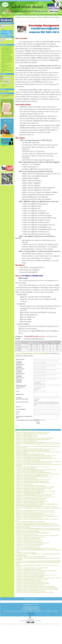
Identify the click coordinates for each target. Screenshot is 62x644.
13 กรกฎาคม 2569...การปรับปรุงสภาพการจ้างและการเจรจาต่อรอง (29, 569)
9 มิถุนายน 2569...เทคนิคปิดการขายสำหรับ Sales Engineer (27, 435)
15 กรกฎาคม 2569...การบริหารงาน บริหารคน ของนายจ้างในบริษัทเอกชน (30, 576)
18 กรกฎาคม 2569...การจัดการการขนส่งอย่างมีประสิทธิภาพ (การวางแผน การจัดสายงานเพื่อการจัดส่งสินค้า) (37, 588)
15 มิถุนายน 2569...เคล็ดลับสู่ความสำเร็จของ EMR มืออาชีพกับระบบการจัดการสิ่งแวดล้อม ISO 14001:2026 (36, 456)
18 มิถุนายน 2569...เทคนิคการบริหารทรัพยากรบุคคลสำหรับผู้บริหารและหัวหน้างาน (32, 475)
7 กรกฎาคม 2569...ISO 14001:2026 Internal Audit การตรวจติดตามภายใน (30, 544)
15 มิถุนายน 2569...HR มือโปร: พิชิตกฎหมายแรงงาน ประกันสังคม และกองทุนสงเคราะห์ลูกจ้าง (34, 457)
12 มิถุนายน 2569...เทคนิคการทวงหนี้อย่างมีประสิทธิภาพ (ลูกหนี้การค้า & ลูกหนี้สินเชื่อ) (33, 450)
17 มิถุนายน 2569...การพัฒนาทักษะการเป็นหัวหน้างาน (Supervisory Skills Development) (32, 467)
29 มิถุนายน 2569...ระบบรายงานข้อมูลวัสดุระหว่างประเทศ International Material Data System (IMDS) (35, 511)
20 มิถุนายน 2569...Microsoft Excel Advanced (24, 484)
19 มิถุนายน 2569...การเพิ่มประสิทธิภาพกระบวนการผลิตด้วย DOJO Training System (32, 481)
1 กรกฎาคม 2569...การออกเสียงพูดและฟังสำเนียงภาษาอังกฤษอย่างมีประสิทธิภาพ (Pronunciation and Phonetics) (37, 525)
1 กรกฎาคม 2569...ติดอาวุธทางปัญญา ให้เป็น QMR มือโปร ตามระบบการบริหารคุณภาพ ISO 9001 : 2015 (36, 523)
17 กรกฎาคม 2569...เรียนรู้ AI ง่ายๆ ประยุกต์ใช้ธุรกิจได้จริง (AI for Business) (30, 585)
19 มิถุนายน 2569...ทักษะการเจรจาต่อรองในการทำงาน (26, 478)
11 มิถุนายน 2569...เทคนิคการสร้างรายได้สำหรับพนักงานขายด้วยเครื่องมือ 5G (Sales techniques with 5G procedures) (38, 442)
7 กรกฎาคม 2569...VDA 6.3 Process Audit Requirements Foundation (28, 546)
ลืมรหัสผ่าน (4, 85)
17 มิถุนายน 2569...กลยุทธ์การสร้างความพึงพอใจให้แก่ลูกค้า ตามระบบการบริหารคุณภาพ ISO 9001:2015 (36, 470)
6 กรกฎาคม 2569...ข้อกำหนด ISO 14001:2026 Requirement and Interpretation (30, 537)
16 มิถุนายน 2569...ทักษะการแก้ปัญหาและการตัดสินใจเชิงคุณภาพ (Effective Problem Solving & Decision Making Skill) (38, 462)
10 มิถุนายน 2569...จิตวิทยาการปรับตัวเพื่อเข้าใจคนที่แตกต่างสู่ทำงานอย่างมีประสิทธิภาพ (33, 440)
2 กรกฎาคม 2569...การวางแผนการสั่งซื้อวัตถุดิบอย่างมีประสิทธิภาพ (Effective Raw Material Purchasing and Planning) (38, 529)
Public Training (38, 14)
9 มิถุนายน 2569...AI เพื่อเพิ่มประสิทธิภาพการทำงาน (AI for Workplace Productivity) (32, 434)
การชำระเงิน (11, 14)
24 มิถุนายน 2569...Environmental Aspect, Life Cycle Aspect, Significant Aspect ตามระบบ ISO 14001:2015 (35, 497)
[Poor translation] (32, 622)
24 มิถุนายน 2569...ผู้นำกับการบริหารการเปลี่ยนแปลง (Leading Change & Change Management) (34, 496)
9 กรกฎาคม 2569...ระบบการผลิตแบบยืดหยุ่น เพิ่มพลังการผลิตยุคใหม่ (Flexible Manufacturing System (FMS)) (36, 549)
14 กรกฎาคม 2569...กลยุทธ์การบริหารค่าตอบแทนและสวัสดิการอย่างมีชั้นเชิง (31, 572)
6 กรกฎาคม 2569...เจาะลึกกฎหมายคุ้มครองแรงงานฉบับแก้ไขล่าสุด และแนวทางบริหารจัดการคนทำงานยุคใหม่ (37, 536)
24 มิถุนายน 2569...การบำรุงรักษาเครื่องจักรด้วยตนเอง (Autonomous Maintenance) (31, 498)
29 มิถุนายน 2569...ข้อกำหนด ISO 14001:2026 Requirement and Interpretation (30, 513)
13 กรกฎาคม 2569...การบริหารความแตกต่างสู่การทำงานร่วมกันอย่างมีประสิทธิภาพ (32, 568)
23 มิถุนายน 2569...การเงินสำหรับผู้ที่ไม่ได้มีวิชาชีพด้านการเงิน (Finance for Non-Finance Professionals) (35, 494)
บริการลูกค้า (17, 14)
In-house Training (30, 14)
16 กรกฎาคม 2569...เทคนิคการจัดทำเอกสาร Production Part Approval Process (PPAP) (32, 579)
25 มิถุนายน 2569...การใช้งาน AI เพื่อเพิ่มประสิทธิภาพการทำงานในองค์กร (30, 503)
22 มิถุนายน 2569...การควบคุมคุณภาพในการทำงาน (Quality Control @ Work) (31, 486)
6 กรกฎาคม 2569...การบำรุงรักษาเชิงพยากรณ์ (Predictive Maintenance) (29, 540)
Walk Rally (44, 14)
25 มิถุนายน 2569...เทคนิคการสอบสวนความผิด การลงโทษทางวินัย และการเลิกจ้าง (32, 501)
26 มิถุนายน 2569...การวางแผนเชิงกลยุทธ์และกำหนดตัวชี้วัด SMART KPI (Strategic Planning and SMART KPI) (37, 507)
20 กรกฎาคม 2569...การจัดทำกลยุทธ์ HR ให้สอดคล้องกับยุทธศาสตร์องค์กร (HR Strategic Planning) (35, 592)
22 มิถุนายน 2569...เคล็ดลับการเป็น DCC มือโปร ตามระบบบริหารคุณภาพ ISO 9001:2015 (33, 488)
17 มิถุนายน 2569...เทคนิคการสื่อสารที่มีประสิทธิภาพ (26, 468)
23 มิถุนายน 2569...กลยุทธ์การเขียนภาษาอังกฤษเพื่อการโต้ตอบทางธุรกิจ (30, 493)
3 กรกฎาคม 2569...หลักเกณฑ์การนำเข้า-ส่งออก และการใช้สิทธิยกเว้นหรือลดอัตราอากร (33, 533)
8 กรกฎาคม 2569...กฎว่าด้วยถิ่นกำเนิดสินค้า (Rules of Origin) (28, 547)
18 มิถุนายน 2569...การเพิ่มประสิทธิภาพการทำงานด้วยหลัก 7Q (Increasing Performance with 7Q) (34, 477)
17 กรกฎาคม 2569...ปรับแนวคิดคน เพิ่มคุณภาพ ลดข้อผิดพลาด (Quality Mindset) (31, 584)
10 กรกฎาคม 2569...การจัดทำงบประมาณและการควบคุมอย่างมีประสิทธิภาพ (31, 557)
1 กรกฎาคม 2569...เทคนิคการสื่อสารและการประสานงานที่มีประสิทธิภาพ (30, 522)
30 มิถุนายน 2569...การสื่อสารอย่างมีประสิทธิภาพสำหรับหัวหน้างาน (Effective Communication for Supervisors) (37, 516)
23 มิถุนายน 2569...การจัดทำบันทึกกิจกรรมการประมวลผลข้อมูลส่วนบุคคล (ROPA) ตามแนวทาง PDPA (35, 491)
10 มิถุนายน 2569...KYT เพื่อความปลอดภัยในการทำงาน (27, 441)
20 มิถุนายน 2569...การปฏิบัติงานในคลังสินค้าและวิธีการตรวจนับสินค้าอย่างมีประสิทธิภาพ (33, 483)
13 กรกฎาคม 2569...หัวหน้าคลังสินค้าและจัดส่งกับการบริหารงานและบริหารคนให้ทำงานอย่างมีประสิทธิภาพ (37, 571)
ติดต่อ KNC (23, 14)
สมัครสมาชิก (4, 86)
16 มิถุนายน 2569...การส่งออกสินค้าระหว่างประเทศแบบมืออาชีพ (28, 460)
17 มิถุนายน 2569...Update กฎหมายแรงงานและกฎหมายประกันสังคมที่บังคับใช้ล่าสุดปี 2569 (33, 473)
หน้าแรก (6, 14)
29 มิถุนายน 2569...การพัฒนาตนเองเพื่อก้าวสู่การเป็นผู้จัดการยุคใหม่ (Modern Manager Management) (35, 515)
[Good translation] (28, 622)
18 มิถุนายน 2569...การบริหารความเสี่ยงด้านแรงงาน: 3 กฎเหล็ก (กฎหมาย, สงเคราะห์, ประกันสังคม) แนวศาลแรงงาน (38, 474)
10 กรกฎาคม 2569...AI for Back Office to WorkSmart (26, 553)
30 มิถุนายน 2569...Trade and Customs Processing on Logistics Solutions (29, 518)
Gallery (57, 14)
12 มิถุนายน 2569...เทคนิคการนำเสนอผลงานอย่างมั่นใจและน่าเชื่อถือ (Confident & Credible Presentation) (36, 449)
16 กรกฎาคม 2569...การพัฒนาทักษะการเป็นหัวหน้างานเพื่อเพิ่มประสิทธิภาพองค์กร (32, 582)
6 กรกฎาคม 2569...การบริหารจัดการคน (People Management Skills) (29, 541)
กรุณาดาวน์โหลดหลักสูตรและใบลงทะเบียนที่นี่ (30, 354)
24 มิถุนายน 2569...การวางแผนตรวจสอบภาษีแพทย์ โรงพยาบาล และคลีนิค (30, 500)
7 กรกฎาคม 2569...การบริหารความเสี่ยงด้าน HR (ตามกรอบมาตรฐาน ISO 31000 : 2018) (33, 543)
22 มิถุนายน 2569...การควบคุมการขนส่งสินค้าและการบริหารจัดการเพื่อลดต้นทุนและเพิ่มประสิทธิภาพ (35, 487)
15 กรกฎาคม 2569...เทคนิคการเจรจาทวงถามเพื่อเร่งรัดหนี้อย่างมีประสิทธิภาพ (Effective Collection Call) (36, 575)
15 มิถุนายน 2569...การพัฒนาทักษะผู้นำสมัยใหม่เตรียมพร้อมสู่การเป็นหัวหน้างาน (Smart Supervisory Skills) (36, 459)
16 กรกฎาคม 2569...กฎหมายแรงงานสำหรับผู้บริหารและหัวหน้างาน (29, 581)
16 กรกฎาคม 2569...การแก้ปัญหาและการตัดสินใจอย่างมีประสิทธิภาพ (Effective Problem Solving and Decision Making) (38, 578)
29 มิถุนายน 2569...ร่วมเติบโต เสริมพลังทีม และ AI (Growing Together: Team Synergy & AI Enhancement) (35, 512)
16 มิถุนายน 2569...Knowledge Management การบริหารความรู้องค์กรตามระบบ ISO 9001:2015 (33, 463)
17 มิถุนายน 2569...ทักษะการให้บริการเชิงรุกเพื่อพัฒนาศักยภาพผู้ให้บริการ (30, 471)
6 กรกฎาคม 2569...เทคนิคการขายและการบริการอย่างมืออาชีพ (28, 539)
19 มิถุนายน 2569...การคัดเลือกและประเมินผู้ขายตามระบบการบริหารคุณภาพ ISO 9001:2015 (33, 480)
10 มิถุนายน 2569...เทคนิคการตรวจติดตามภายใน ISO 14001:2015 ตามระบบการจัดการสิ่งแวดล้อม (35, 438)
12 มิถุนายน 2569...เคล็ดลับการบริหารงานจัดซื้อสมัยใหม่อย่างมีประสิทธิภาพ (30, 454)
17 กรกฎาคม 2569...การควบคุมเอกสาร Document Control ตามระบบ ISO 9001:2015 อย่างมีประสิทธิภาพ (35, 587)
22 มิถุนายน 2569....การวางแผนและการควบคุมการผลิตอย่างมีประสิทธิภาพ (30, 490)
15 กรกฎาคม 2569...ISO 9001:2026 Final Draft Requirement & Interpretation (30, 574)
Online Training (51, 14)
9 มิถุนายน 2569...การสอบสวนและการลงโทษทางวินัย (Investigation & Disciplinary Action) (33, 432)
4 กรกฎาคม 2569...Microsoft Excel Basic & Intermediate (26, 534)
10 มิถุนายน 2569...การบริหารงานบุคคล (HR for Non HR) (27, 437)
